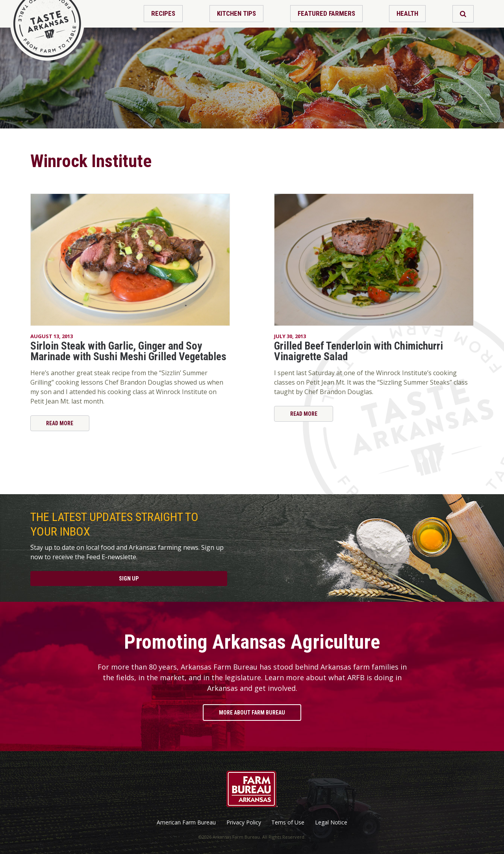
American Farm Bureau (186, 822)
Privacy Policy (244, 822)
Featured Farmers (326, 13)
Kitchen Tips (236, 13)
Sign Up (129, 579)
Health (407, 13)
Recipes (163, 13)
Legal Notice (331, 822)
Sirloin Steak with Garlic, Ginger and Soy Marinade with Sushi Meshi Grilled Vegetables (128, 351)
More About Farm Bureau (252, 713)
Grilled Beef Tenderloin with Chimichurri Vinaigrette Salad (359, 351)
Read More (60, 423)
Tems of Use (288, 822)
